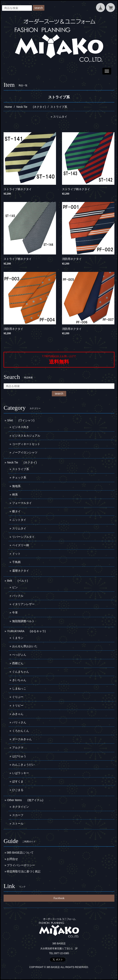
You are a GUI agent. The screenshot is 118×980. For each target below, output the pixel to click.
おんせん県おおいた (25, 646)
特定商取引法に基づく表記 (24, 871)
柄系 (15, 495)
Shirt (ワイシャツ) (21, 420)
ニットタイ (19, 520)
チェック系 (19, 477)
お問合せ (12, 859)
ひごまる (18, 790)
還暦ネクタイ (21, 571)
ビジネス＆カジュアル (26, 436)
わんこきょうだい (23, 765)
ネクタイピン (21, 807)
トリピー (18, 705)
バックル (18, 596)
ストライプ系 (21, 469)
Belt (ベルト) (17, 581)
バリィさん (19, 722)
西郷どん (18, 663)
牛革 (15, 613)
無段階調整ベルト (23, 621)
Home (8, 107)
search (39, 8)
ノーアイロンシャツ (25, 452)
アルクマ (18, 748)
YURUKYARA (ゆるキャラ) (26, 631)
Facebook (59, 898)
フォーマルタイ (22, 503)
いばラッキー (21, 773)
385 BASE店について (20, 853)
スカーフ (18, 815)
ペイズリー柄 (21, 545)
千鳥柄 (16, 562)
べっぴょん (19, 655)
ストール (18, 824)
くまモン (18, 638)
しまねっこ (19, 688)
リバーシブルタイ (23, 537)
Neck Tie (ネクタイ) (31, 107)
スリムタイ (60, 117)
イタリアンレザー (23, 604)
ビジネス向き (21, 427)
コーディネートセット (26, 444)
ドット (16, 554)
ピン (15, 587)
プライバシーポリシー (21, 865)
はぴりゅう (19, 756)
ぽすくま (18, 781)
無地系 (16, 486)
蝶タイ (16, 511)
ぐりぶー (18, 697)
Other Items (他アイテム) (25, 800)
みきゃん (18, 714)
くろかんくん (21, 731)
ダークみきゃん (22, 739)
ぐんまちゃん (21, 672)
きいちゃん (19, 680)
